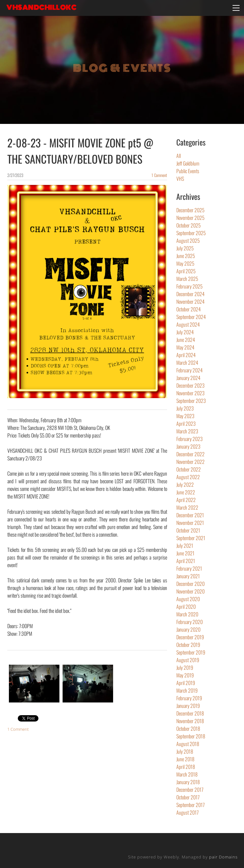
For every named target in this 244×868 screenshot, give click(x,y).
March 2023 (187, 431)
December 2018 (190, 713)
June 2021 (185, 553)
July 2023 (185, 408)
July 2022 (185, 485)
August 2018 (188, 744)
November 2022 (190, 462)
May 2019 (185, 675)
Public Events (188, 171)
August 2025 (188, 241)
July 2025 (185, 248)
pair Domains (223, 857)
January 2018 (188, 782)
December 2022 (190, 454)
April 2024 (186, 355)
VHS (180, 179)
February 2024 (190, 370)
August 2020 (188, 599)
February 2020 (190, 622)
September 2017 (190, 805)
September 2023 (191, 401)
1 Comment (159, 175)
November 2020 (190, 591)
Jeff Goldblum (188, 163)
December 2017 (190, 790)
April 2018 (186, 767)
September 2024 (191, 317)
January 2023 (188, 446)
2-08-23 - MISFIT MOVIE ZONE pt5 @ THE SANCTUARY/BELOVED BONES (80, 151)
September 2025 (191, 233)
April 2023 (186, 424)
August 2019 (188, 660)
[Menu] (236, 8)
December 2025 (190, 210)
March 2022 (187, 507)
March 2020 (187, 614)
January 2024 (188, 378)
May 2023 (185, 416)
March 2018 (187, 774)
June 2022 (186, 492)
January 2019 (188, 706)
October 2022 (189, 469)
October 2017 (188, 797)
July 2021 (185, 546)
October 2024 (189, 309)
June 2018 (185, 759)
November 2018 (190, 721)
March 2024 (187, 363)
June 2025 (186, 256)
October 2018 (188, 729)
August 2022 (188, 477)
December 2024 (190, 294)
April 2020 (186, 607)
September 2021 (191, 538)
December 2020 (190, 584)
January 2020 (188, 629)
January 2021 (188, 576)
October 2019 (188, 645)
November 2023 (190, 393)
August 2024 (188, 324)
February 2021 (189, 568)
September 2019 (191, 652)
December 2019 (190, 637)
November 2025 (190, 218)
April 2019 (186, 683)
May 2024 (185, 347)
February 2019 (189, 698)
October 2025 (189, 225)
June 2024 (186, 340)
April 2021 (186, 561)
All (179, 156)
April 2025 (186, 271)
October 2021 (188, 530)
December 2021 (190, 515)
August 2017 (187, 812)
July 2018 (185, 751)
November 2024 (190, 302)
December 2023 (190, 385)
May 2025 (185, 263)
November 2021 (190, 523)
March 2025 (187, 279)
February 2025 (190, 286)
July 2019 (185, 668)
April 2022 (186, 500)
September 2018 (191, 736)
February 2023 (190, 439)
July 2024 (185, 332)
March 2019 (187, 690)
